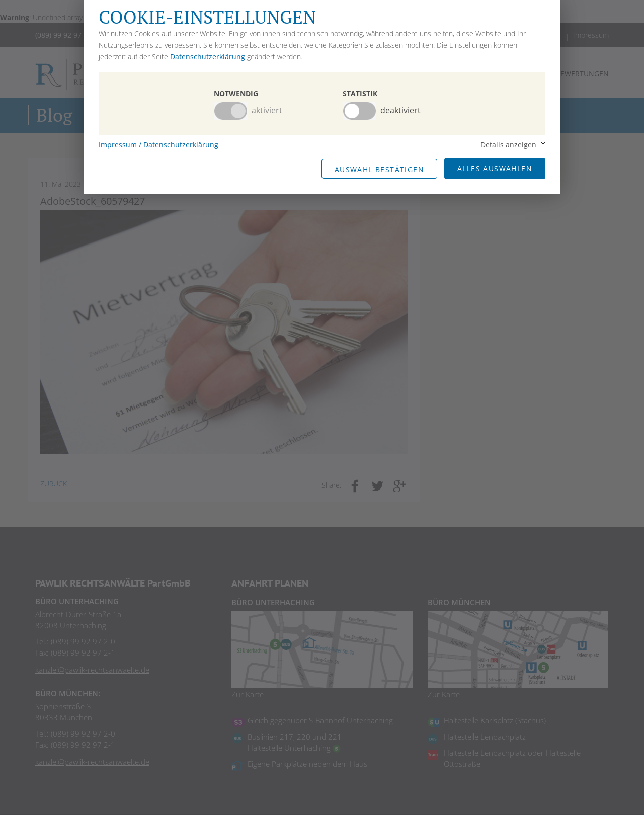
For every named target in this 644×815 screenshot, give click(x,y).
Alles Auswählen (495, 168)
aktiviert (267, 110)
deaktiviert (400, 110)
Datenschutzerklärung (208, 57)
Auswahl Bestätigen (379, 169)
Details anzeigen (508, 145)
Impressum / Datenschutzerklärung (158, 145)
